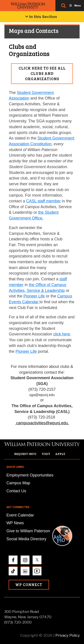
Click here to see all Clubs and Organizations (42, 74)
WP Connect (29, 585)
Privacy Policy (68, 635)
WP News (15, 523)
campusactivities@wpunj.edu (42, 423)
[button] (66, 485)
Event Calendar (20, 515)
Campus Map (18, 483)
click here (62, 334)
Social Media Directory (26, 539)
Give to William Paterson (28, 531)
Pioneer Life (34, 296)
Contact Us (16, 491)
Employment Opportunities (30, 475)
